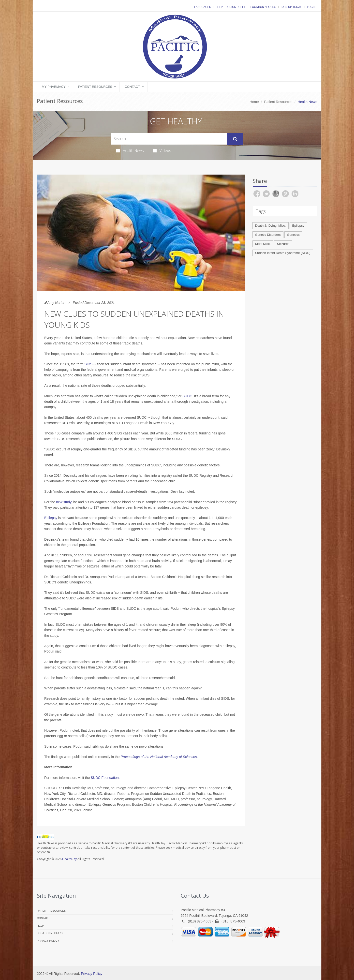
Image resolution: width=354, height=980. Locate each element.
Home (254, 102)
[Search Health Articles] (169, 139)
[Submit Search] (235, 139)
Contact (132, 87)
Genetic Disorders (268, 235)
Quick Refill (237, 7)
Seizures (283, 244)
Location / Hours (263, 7)
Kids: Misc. (263, 244)
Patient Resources (95, 87)
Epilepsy (51, 518)
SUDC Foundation (105, 778)
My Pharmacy (54, 87)
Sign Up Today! (292, 7)
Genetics (293, 235)
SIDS (88, 364)
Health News (130, 150)
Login (311, 7)
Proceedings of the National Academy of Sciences (159, 757)
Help (219, 7)
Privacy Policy (48, 941)
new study (64, 502)
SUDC (187, 396)
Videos (162, 150)
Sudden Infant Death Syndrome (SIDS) (283, 253)
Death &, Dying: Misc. (271, 226)
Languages (203, 7)
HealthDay (69, 859)
